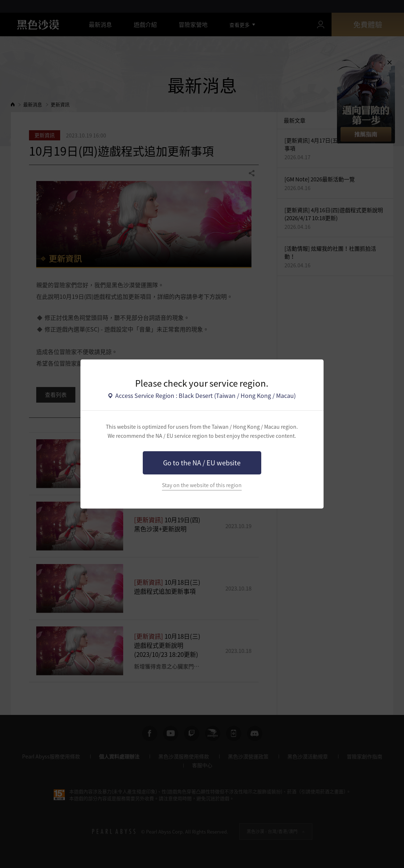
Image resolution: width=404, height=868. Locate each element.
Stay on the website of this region (202, 485)
